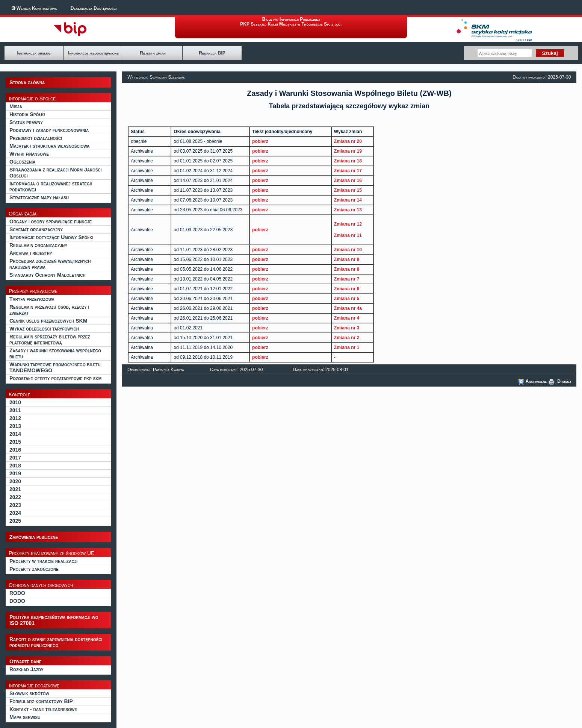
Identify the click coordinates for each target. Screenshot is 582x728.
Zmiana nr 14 (348, 200)
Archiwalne (533, 381)
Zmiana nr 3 (347, 328)
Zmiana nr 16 (348, 180)
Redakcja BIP (212, 53)
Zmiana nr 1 (347, 347)
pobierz (260, 141)
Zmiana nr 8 (347, 269)
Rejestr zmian (153, 53)
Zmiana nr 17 (348, 171)
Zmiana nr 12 (348, 224)
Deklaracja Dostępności (94, 8)
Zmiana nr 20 (348, 141)
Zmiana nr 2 (347, 338)
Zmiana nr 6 (347, 289)
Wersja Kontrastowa (37, 8)
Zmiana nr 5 (347, 299)
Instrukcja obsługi (34, 53)
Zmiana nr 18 (348, 161)
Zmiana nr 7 (347, 279)
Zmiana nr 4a (348, 308)
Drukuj (560, 381)
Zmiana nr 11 (348, 235)
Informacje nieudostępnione (93, 53)
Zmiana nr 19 (348, 151)
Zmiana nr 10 (348, 250)
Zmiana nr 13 (348, 210)
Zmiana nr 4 (347, 318)
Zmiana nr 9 (347, 259)
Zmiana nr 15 (348, 190)
